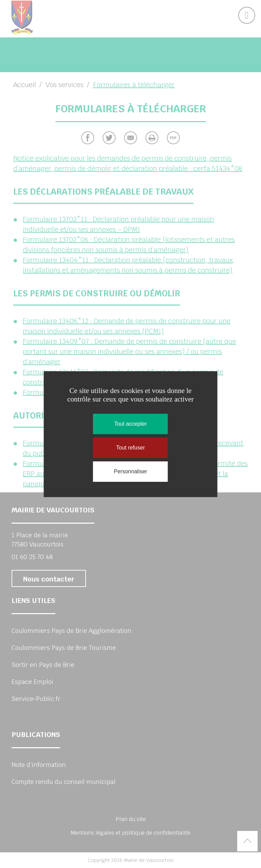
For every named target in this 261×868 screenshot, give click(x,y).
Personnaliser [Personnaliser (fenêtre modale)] (130, 471)
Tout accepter (130, 424)
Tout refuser (130, 448)
